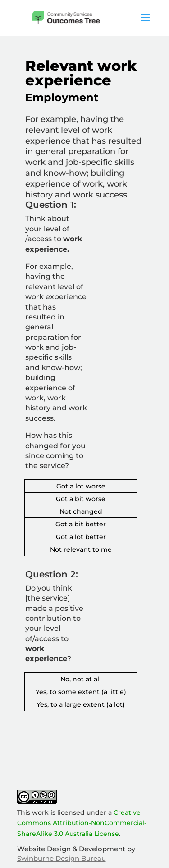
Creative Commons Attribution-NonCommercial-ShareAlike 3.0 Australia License (82, 823)
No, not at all (81, 679)
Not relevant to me (81, 549)
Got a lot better (81, 537)
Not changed (81, 511)
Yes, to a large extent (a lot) (81, 704)
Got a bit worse (81, 499)
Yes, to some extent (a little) (81, 692)
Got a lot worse (81, 486)
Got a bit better (81, 524)
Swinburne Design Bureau (62, 858)
